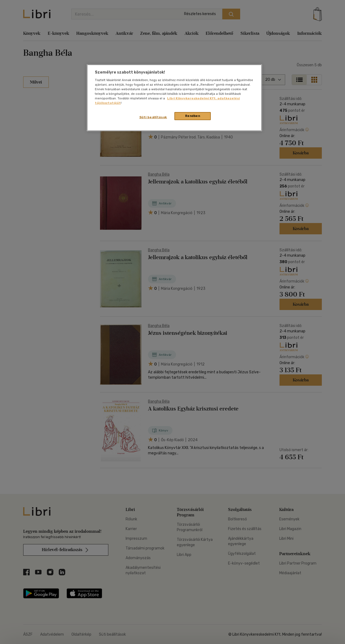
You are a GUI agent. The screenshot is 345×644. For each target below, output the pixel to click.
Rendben (193, 116)
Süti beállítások (153, 117)
